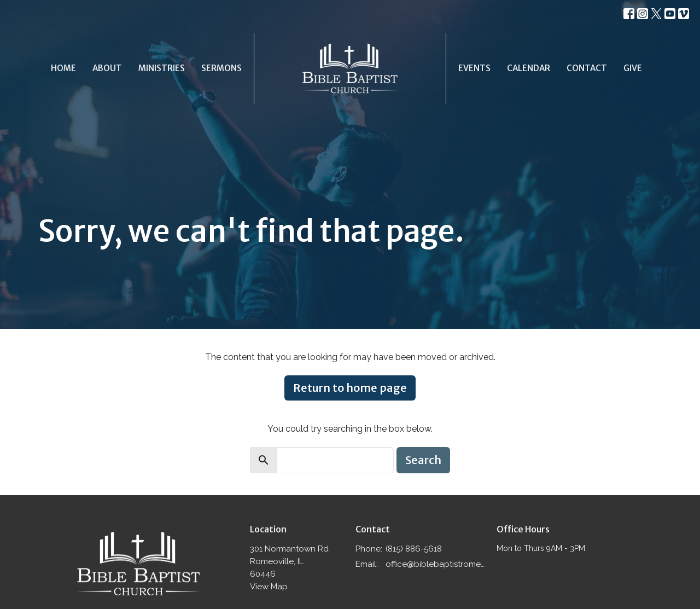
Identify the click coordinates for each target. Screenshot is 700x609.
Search (423, 460)
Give (633, 68)
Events (474, 68)
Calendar (529, 68)
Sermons (221, 68)
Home (63, 68)
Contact (587, 68)
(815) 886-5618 (414, 549)
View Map (269, 587)
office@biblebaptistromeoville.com (436, 564)
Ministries (162, 68)
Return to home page (350, 388)
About (107, 68)
